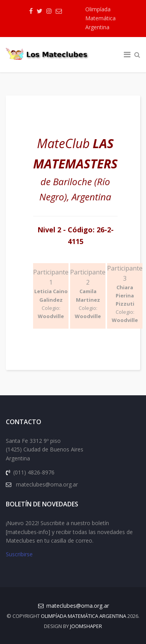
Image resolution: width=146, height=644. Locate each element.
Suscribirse (19, 554)
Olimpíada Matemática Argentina (100, 18)
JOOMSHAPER (86, 626)
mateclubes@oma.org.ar (78, 606)
